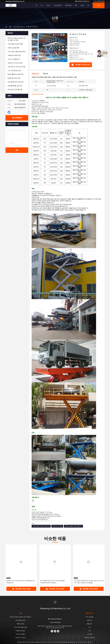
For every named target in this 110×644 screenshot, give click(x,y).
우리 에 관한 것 (58, 5)
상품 (10, 27)
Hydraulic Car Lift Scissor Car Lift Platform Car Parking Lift (21, 582)
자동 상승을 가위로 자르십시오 (41, 526)
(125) (16, 39)
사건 (90, 631)
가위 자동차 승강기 (19, 27)
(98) (13, 48)
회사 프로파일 (90, 617)
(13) (16, 82)
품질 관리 (90, 624)
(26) (15, 63)
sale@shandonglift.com (83, 1)
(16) (14, 70)
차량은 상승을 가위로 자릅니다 (73, 526)
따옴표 (99, 5)
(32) (16, 52)
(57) (16, 74)
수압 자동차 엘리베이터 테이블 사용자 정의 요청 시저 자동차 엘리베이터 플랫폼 (89, 582)
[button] (35, 60)
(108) (15, 44)
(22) (14, 55)
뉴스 (90, 627)
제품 (42, 5)
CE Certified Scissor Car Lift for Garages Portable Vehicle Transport (52, 582)
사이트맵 (90, 634)
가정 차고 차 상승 (57, 526)
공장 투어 (90, 620)
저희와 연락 (68, 5)
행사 (76, 5)
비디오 (48, 5)
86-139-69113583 (99, 1)
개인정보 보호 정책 (90, 638)
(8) (14, 78)
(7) (14, 59)
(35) (16, 67)
